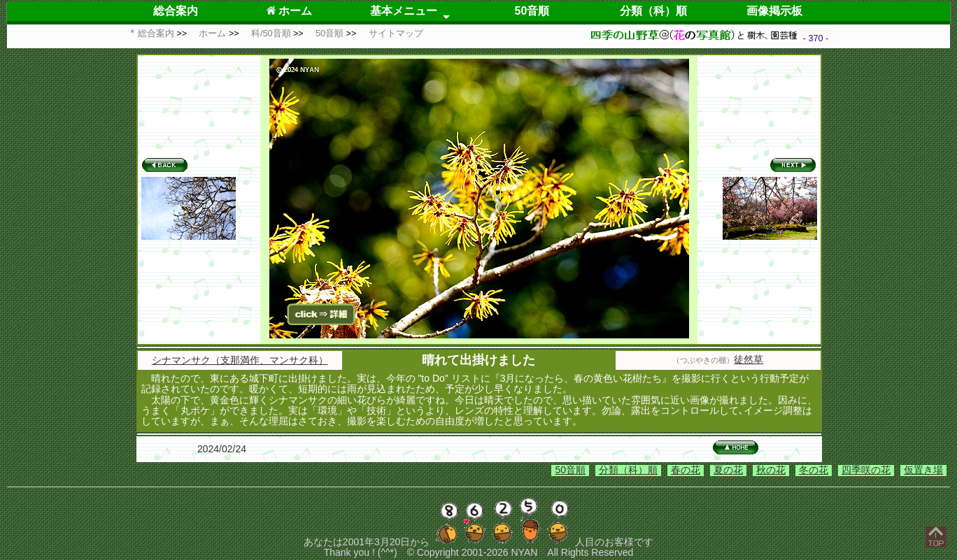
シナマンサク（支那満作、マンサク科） (240, 360)
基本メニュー (404, 11)
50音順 (532, 11)
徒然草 (749, 359)
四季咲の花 (866, 470)
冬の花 (814, 470)
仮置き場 (923, 470)
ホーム (289, 11)
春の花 (686, 470)
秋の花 (771, 470)
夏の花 (728, 470)
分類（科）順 (653, 11)
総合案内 (176, 11)
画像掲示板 (774, 11)
